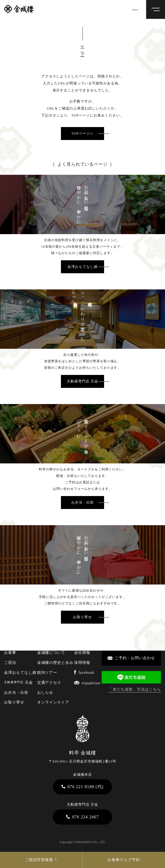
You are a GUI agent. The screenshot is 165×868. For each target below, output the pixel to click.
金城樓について (51, 653)
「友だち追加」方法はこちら (135, 689)
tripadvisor (87, 683)
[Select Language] (138, 10)
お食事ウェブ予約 (124, 860)
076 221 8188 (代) (82, 787)
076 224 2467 (82, 817)
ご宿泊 (10, 663)
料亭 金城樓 (19, 9)
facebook (84, 673)
